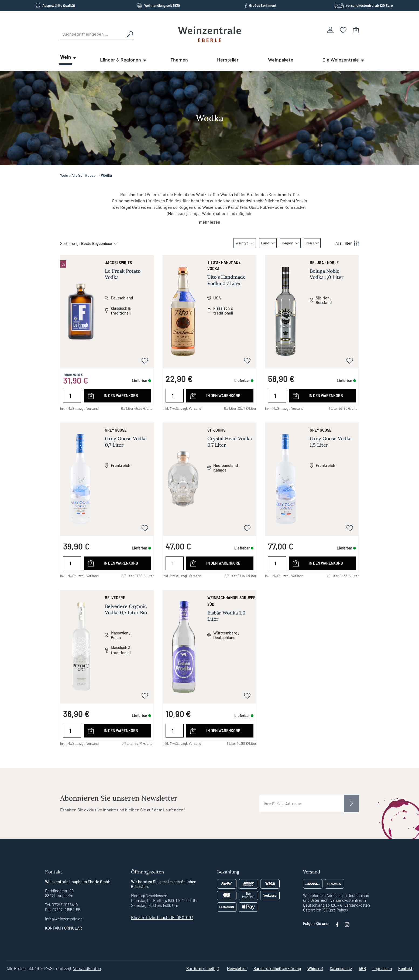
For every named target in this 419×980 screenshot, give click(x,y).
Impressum (382, 968)
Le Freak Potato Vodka (123, 274)
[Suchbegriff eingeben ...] (93, 34)
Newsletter (237, 968)
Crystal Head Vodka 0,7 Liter (230, 442)
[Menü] (344, 243)
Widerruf (315, 968)
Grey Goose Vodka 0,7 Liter (126, 442)
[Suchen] (129, 34)
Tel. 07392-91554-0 (61, 905)
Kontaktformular (63, 928)
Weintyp (245, 243)
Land (268, 243)
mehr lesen (210, 222)
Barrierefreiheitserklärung (277, 968)
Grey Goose (116, 430)
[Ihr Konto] (330, 30)
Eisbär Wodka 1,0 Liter (226, 616)
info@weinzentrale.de (64, 919)
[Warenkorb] (356, 30)
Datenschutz (341, 968)
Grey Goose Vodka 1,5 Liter (331, 442)
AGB (362, 968)
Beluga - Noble (324, 263)
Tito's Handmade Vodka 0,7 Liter (226, 280)
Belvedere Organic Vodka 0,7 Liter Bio (126, 609)
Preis (312, 243)
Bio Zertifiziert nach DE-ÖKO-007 (162, 917)
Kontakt (405, 968)
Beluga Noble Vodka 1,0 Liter (327, 274)
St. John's (216, 430)
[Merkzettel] (343, 30)
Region (290, 243)
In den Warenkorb (121, 396)
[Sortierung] (97, 243)
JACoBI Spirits (118, 263)
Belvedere (115, 598)
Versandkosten (87, 968)
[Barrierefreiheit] (203, 968)
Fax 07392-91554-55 (63, 910)
